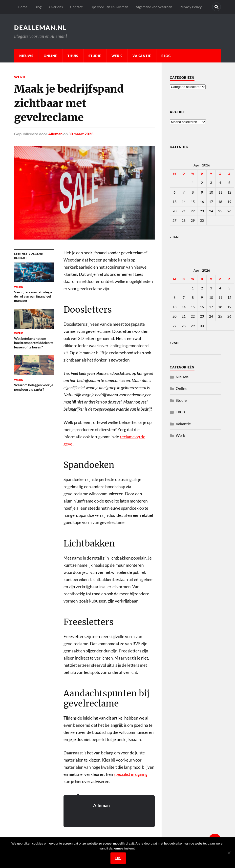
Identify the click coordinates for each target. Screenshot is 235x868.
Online (50, 56)
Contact (76, 7)
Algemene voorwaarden (154, 7)
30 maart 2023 (81, 134)
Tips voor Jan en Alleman (109, 7)
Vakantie (142, 56)
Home (22, 7)
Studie (95, 56)
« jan (174, 237)
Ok (119, 858)
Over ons (56, 7)
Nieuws (26, 56)
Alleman (55, 134)
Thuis (73, 56)
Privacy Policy (191, 7)
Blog (38, 7)
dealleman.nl (42, 27)
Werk (117, 56)
